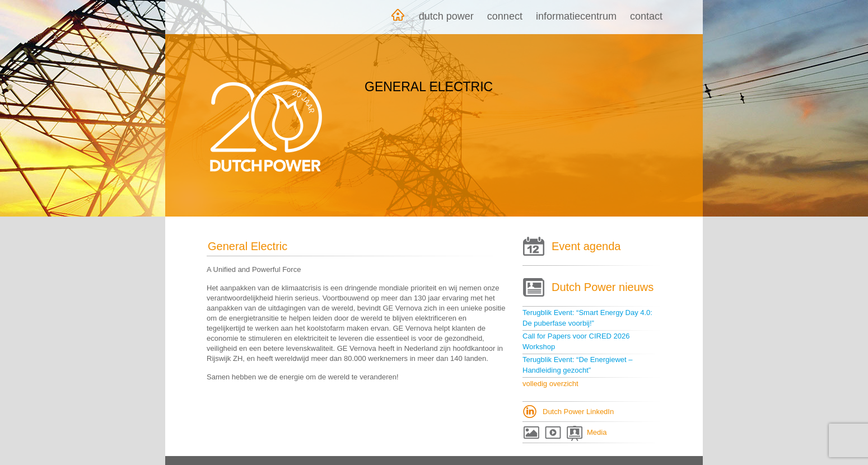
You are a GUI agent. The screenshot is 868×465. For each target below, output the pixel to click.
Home (398, 17)
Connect (505, 16)
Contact (646, 16)
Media (597, 432)
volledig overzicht (550, 384)
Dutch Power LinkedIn (578, 412)
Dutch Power (446, 16)
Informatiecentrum (576, 16)
